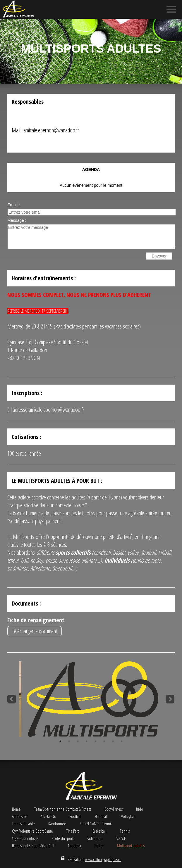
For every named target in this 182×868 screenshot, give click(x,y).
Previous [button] (12, 699)
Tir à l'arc (73, 831)
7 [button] (113, 741)
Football (75, 816)
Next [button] (170, 699)
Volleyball (128, 816)
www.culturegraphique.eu (103, 859)
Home (16, 809)
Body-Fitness (114, 809)
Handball (101, 816)
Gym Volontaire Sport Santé (32, 831)
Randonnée (57, 824)
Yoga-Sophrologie (25, 838)
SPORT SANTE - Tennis (96, 824)
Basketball (99, 831)
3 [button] (78, 741)
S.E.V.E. (121, 838)
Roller (99, 845)
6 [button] (104, 741)
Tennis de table (23, 824)
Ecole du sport (62, 838)
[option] (91, 699)
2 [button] (69, 741)
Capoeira (74, 845)
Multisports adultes (131, 845)
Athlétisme (20, 816)
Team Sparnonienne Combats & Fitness (63, 809)
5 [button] (95, 741)
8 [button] (122, 741)
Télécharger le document (35, 631)
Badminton (95, 838)
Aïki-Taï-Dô (48, 816)
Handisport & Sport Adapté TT (33, 845)
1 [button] (60, 741)
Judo (140, 809)
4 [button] (87, 741)
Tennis (125, 831)
